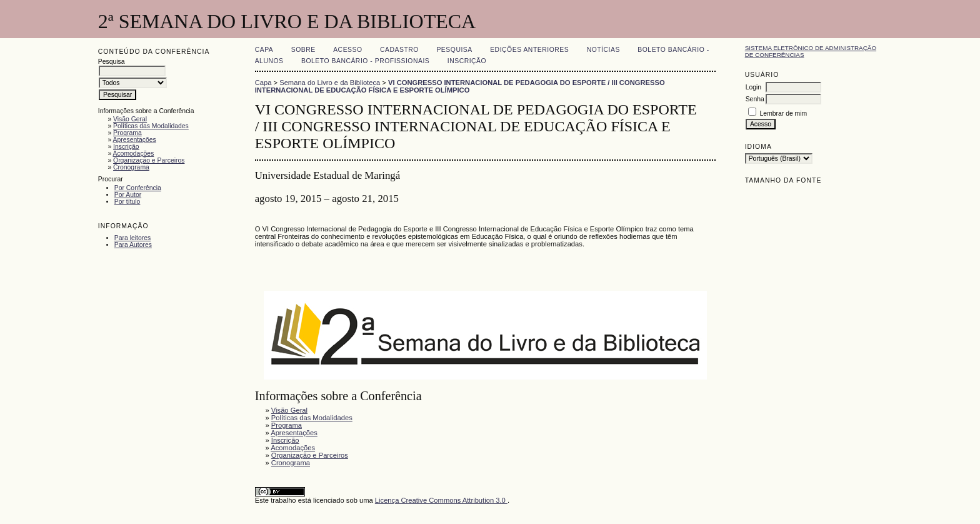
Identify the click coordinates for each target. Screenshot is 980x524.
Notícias (603, 50)
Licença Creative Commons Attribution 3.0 (441, 500)
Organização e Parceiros (149, 160)
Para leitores (132, 238)
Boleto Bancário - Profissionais (365, 61)
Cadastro (399, 50)
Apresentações (134, 140)
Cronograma (131, 167)
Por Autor (128, 195)
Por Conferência (138, 188)
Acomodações (133, 154)
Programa (127, 133)
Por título (127, 202)
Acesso (347, 50)
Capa (264, 50)
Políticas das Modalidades (151, 126)
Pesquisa (454, 50)
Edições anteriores (529, 50)
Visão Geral (130, 119)
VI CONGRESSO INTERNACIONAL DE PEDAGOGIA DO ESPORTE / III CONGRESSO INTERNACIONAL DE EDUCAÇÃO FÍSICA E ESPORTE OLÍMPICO (460, 86)
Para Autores (133, 245)
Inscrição (126, 147)
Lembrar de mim (784, 113)
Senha (755, 99)
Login (753, 87)
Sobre (303, 50)
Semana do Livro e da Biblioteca (330, 83)
